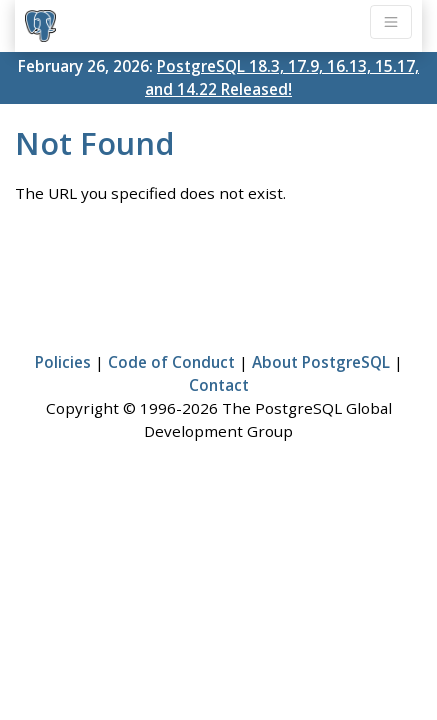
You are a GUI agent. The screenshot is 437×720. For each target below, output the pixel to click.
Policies (63, 362)
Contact (219, 385)
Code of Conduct (171, 362)
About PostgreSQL (321, 362)
